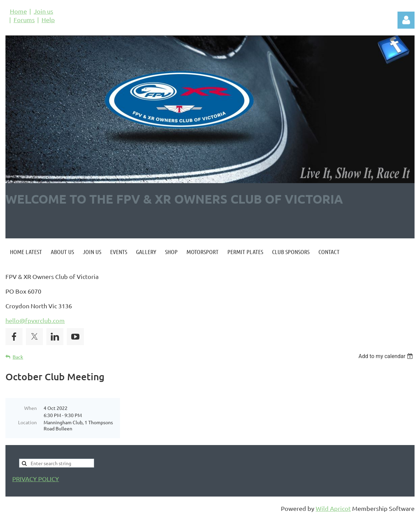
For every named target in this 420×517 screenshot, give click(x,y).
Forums (24, 20)
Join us (43, 11)
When (31, 408)
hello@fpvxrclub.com (35, 320)
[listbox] (386, 356)
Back (18, 357)
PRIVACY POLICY (36, 479)
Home (18, 11)
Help (48, 20)
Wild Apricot (333, 508)
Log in (406, 20)
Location (27, 422)
